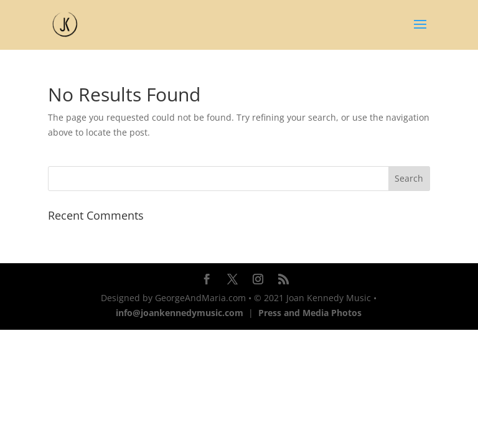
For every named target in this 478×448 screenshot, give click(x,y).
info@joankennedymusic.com (180, 313)
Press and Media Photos (310, 313)
